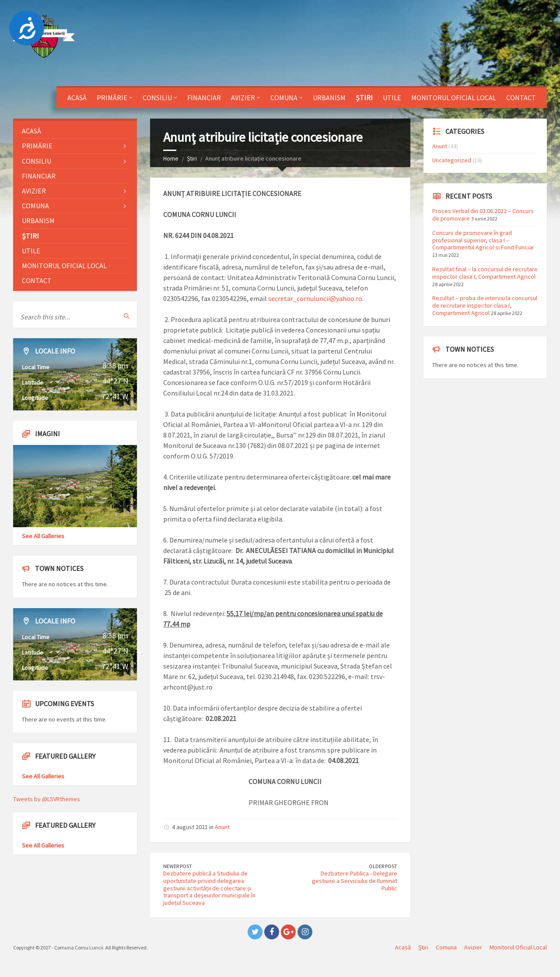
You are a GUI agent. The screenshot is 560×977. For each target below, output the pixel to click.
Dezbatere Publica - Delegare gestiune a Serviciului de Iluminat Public (355, 881)
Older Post (383, 866)
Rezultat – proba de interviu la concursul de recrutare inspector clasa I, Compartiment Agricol (485, 305)
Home (171, 158)
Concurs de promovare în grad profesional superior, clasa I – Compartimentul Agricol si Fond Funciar (483, 240)
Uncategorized (452, 160)
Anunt (222, 827)
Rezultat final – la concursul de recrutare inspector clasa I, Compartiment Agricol (485, 273)
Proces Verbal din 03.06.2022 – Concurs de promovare (483, 215)
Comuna (284, 98)
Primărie (112, 98)
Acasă (77, 98)
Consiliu (157, 98)
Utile (392, 98)
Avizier (243, 98)
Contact (521, 98)
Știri (364, 98)
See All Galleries (43, 536)
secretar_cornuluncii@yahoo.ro (315, 298)
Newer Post (178, 866)
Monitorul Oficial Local (454, 98)
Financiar (204, 98)
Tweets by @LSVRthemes (47, 799)
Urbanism (329, 98)
